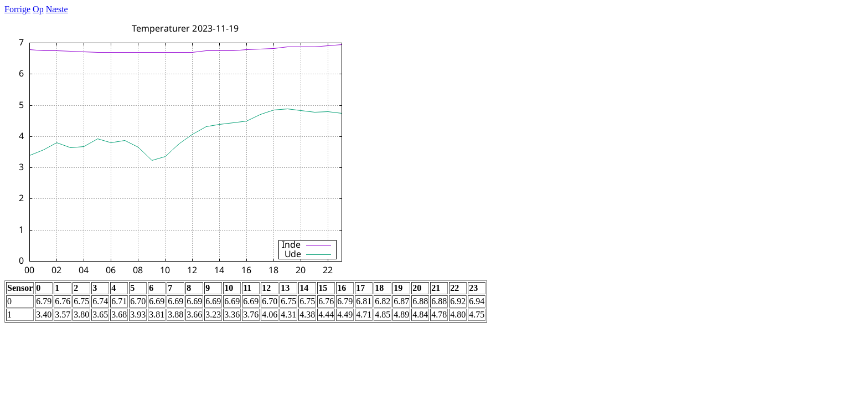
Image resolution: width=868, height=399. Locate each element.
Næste (57, 9)
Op (38, 9)
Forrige (17, 9)
